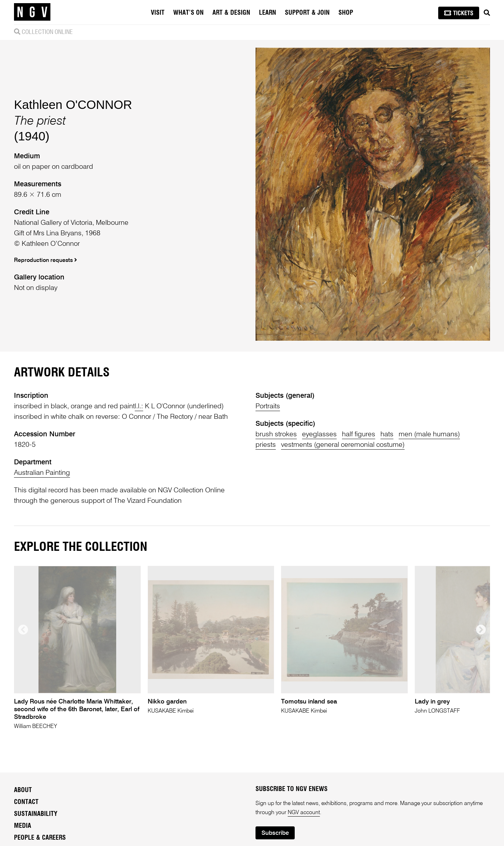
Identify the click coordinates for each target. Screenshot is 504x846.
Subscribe (275, 833)
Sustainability (36, 814)
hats (387, 435)
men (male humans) (429, 435)
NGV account (304, 813)
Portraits (268, 407)
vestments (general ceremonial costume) (343, 445)
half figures (359, 435)
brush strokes (276, 435)
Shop (346, 13)
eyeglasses (319, 435)
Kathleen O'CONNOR (73, 105)
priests (266, 445)
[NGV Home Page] (32, 12)
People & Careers (40, 838)
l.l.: (139, 407)
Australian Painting (42, 473)
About (23, 790)
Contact (26, 802)
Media (23, 826)
